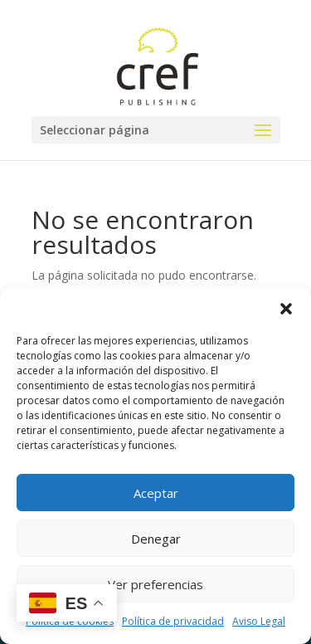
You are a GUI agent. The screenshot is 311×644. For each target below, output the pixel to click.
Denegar (156, 539)
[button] (286, 309)
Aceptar (156, 493)
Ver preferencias (155, 584)
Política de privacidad (173, 621)
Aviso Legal (259, 621)
